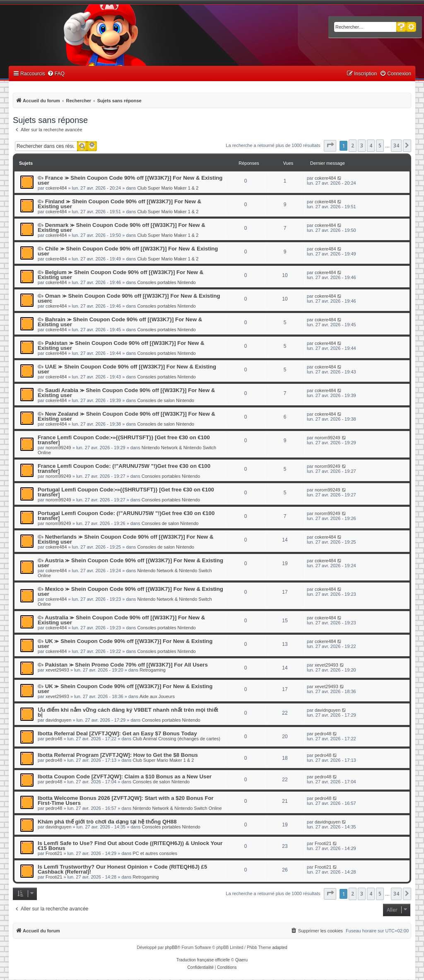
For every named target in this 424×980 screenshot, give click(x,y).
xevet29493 (57, 670)
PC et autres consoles (155, 853)
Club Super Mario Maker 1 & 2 (168, 188)
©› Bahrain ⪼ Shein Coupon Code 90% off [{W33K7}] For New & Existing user (120, 322)
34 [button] (396, 146)
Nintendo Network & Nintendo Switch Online (177, 808)
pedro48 (54, 739)
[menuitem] (56, 74)
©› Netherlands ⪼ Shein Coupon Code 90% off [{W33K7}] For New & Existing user (125, 539)
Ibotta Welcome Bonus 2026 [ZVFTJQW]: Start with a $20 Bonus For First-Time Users (126, 801)
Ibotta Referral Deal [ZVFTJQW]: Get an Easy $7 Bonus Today (117, 733)
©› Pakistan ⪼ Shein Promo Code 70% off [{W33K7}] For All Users (123, 665)
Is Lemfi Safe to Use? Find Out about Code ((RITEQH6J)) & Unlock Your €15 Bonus (130, 846)
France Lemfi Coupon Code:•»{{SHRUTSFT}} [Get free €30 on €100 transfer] (124, 440)
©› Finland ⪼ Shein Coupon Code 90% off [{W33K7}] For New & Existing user (119, 204)
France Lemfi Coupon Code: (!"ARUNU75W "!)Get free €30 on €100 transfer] (124, 468)
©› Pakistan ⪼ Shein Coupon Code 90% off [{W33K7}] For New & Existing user (121, 346)
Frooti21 (54, 853)
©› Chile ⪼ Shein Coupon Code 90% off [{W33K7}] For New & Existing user (128, 251)
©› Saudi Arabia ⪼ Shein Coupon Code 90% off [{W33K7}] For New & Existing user (126, 393)
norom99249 (58, 448)
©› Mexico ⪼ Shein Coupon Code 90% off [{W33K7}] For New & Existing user (130, 591)
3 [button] (362, 146)
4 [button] (371, 146)
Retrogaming (153, 670)
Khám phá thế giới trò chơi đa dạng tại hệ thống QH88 (107, 822)
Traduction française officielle (203, 960)
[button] (330, 146)
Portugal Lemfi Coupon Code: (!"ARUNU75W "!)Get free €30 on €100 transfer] (126, 516)
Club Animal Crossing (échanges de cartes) (176, 739)
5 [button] (380, 146)
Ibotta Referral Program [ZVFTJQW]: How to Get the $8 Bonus (118, 755)
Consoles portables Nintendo (166, 282)
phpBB (171, 947)
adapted (279, 947)
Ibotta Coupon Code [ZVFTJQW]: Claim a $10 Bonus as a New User (125, 777)
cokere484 (56, 188)
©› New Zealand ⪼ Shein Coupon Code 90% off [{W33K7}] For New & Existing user (126, 416)
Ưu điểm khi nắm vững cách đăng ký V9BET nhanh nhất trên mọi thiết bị (128, 712)
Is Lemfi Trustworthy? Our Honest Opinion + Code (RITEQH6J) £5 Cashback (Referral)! (122, 869)
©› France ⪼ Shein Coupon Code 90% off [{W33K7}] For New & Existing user (130, 180)
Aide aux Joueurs (157, 696)
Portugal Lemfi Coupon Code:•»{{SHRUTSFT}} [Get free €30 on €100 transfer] (126, 492)
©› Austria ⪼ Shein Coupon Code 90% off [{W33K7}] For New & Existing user (130, 563)
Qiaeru (241, 960)
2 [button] (353, 146)
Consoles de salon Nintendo (166, 400)
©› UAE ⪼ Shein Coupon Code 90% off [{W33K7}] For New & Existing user (127, 369)
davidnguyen (58, 720)
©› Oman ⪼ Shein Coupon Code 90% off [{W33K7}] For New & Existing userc (129, 298)
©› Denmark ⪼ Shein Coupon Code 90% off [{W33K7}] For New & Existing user (122, 228)
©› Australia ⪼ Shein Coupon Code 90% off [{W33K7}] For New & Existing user (121, 620)
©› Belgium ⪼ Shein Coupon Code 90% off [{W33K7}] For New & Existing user (120, 275)
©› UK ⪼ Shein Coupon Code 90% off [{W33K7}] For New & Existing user (125, 644)
